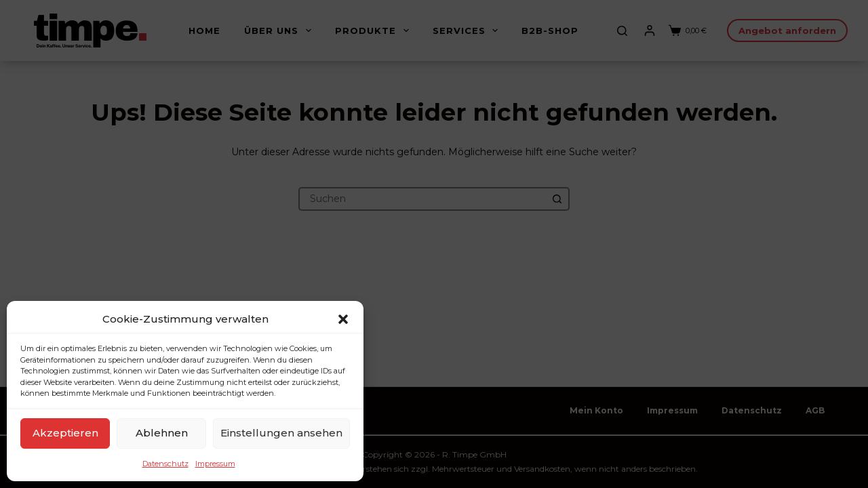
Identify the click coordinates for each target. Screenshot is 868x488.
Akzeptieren (65, 433)
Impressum (215, 464)
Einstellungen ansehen (281, 433)
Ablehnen (162, 433)
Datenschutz (165, 464)
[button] (343, 319)
